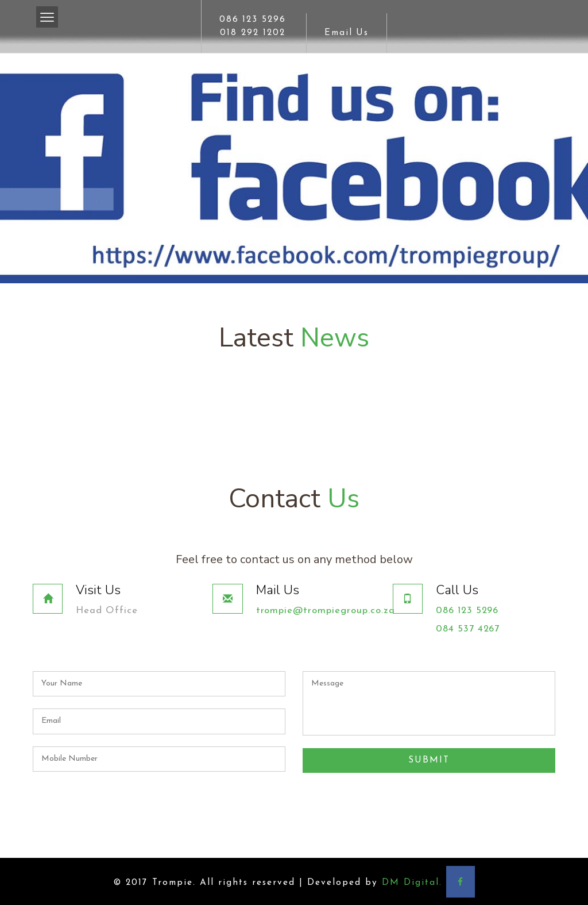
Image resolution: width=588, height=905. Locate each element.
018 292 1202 (253, 32)
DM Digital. (412, 881)
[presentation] (390, 794)
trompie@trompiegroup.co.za (327, 611)
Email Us (347, 32)
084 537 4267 (468, 628)
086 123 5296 (252, 20)
